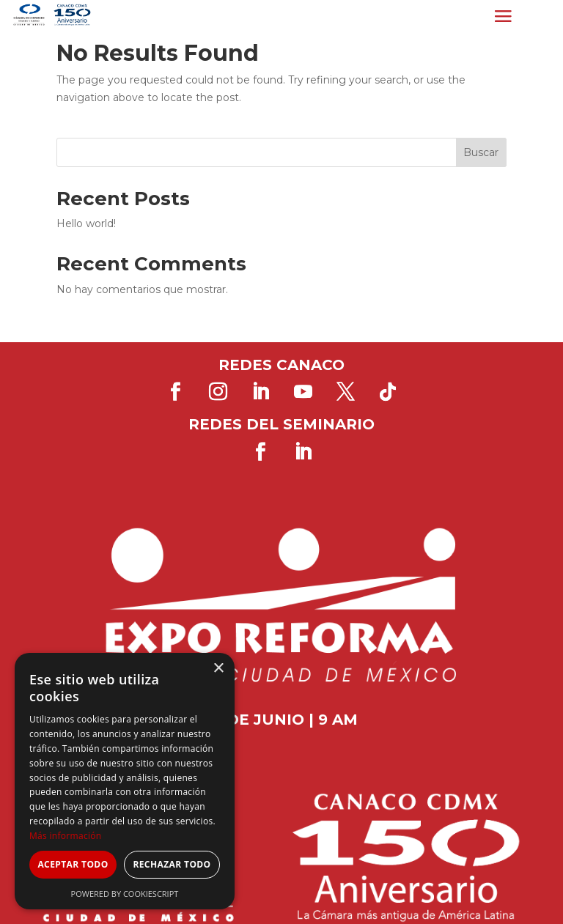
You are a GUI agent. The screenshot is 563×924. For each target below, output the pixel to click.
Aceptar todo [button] (73, 864)
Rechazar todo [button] (172, 864)
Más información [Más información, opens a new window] (65, 836)
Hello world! (86, 223)
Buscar (481, 152)
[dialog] (125, 781)
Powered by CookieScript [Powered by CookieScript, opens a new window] (125, 894)
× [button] (218, 669)
